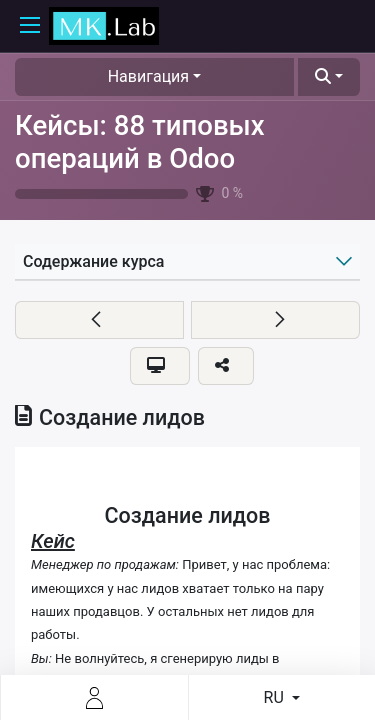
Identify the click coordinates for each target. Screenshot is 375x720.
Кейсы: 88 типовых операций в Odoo (140, 142)
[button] (329, 77)
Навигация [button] (148, 76)
